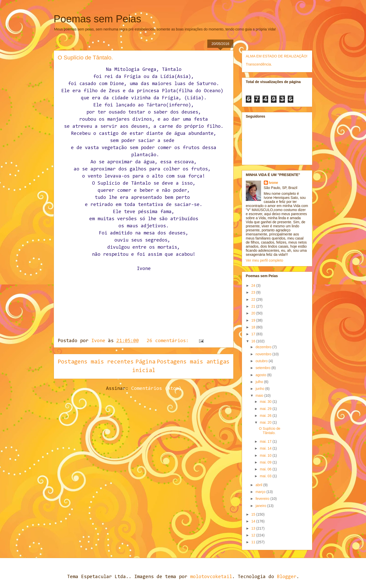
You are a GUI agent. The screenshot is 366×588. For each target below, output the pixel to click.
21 (254, 306)
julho (260, 382)
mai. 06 (266, 469)
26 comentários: (169, 341)
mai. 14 (266, 448)
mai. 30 (266, 402)
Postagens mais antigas (193, 362)
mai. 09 (266, 462)
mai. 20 (266, 422)
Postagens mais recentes (96, 362)
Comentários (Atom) (156, 389)
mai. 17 (266, 441)
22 (254, 299)
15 (254, 514)
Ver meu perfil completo (264, 260)
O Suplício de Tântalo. (85, 58)
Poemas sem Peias (97, 19)
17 (254, 334)
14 (254, 521)
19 (254, 320)
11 (254, 542)
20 (254, 313)
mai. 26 (266, 416)
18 (254, 327)
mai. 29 (266, 409)
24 (254, 285)
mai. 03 (266, 476)
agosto (261, 375)
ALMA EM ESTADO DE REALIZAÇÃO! (277, 56)
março (261, 492)
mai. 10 (266, 455)
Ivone (274, 183)
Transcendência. (259, 64)
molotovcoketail (211, 577)
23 (254, 292)
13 (254, 528)
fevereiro (263, 499)
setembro (263, 368)
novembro (264, 354)
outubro (262, 361)
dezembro (264, 347)
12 (254, 535)
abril (259, 485)
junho (260, 389)
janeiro (261, 506)
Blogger (287, 577)
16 (254, 341)
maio (260, 395)
